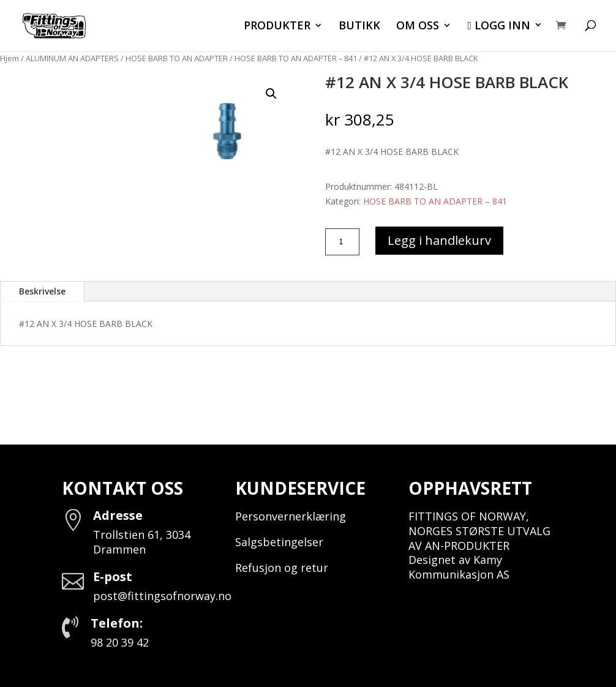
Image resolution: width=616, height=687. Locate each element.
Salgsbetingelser (279, 542)
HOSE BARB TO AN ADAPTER (177, 58)
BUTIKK (359, 27)
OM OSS (418, 27)
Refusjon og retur (282, 568)
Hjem (9, 58)
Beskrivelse (42, 291)
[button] (271, 94)
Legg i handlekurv (439, 240)
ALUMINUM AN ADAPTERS (72, 58)
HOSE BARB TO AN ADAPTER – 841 (296, 58)
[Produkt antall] (342, 242)
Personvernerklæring (291, 516)
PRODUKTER (277, 27)
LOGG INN (499, 26)
